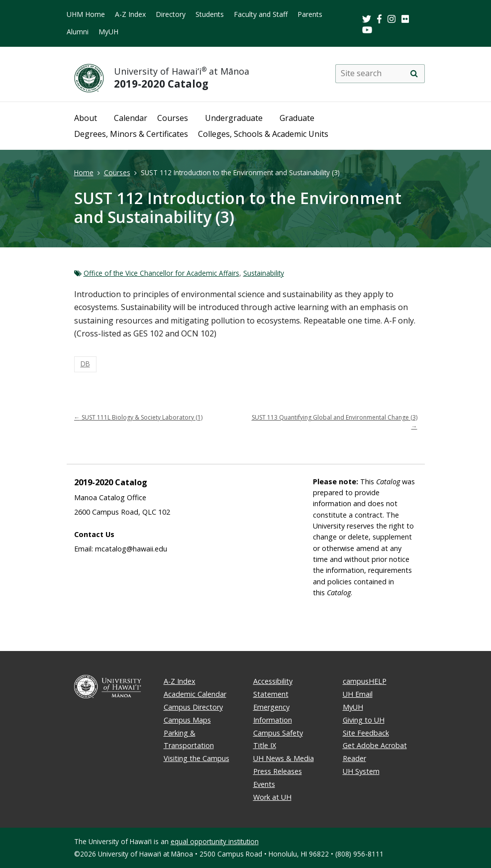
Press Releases (278, 771)
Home (84, 172)
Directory (171, 14)
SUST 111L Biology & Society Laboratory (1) (138, 417)
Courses (173, 118)
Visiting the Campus (196, 758)
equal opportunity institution (215, 841)
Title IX (265, 745)
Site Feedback (366, 733)
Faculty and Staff (261, 14)
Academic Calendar (195, 694)
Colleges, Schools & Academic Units (263, 134)
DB (85, 364)
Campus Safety (278, 733)
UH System (361, 771)
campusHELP (365, 681)
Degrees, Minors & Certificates (131, 134)
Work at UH (272, 797)
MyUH (108, 32)
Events (264, 784)
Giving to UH (364, 720)
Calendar (131, 118)
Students (210, 14)
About (86, 118)
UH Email (358, 694)
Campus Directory (193, 707)
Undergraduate (234, 118)
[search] (414, 74)
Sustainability (264, 273)
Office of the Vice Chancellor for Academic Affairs (161, 273)
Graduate (297, 118)
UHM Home (86, 14)
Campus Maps (187, 720)
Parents (310, 14)
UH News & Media (284, 758)
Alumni (78, 32)
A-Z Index (130, 14)
